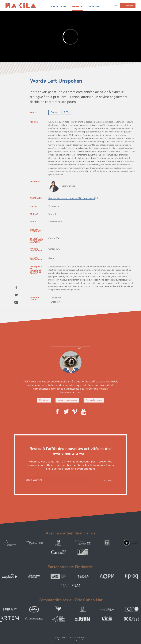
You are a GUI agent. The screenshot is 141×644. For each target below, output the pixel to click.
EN (116, 5)
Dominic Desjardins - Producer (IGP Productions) (72, 198)
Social (55, 112)
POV (67, 112)
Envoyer (107, 480)
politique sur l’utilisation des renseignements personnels (70, 640)
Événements (59, 7)
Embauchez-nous (93, 400)
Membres (93, 7)
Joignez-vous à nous (67, 400)
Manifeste (44, 400)
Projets (77, 7)
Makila (9, 4)
